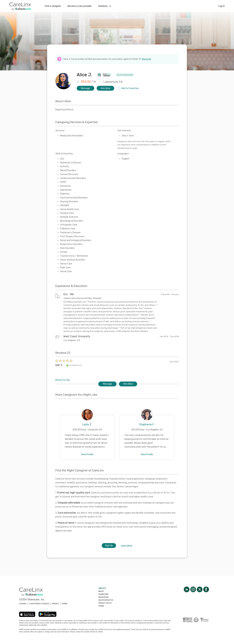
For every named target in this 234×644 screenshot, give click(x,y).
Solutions (104, 6)
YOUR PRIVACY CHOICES (39, 604)
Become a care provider (80, 6)
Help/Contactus (106, 600)
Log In (222, 6)
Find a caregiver (53, 6)
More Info (146, 59)
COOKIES (23, 604)
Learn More (127, 545)
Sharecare (103, 594)
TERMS (65, 604)
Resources (103, 597)
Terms (101, 606)
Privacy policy (105, 603)
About (101, 591)
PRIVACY (55, 604)
